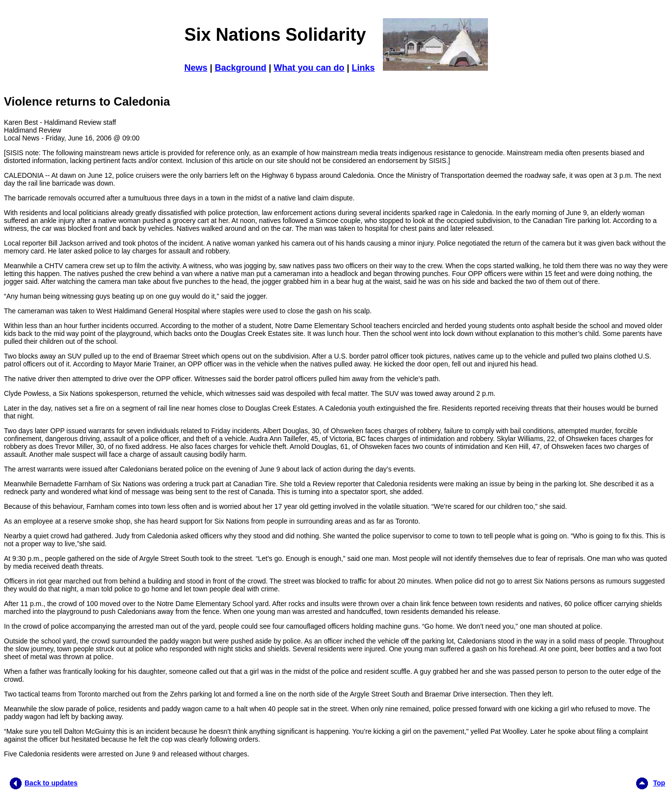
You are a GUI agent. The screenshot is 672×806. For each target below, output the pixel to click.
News (196, 68)
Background (240, 68)
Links (363, 68)
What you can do (309, 68)
